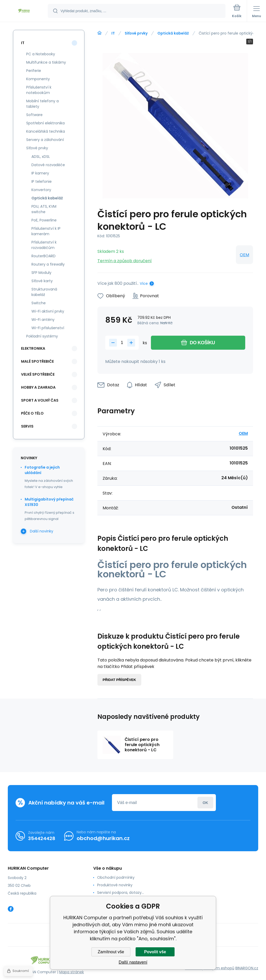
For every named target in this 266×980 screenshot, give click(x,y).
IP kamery (40, 173)
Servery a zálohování (45, 140)
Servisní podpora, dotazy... (121, 893)
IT (113, 33)
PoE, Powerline (44, 220)
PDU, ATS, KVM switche (44, 209)
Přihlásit (205, 803)
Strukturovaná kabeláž (44, 292)
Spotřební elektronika (45, 123)
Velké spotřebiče (38, 374)
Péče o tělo (32, 413)
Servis (27, 426)
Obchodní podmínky (116, 877)
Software (34, 115)
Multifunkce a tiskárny (46, 62)
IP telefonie (42, 181)
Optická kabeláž (173, 33)
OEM (244, 255)
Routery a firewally (48, 264)
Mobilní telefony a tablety (42, 104)
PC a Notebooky (41, 54)
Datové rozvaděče (48, 165)
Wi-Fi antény (43, 320)
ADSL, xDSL (41, 157)
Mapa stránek (72, 972)
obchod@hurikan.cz (103, 838)
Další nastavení (133, 962)
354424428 (42, 838)
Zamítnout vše (111, 952)
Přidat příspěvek (119, 680)
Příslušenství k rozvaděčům (44, 245)
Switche (39, 303)
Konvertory (41, 190)
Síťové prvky (136, 33)
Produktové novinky (115, 885)
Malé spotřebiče (37, 361)
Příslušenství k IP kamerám (46, 231)
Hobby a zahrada (38, 387)
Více (144, 283)
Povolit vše (155, 952)
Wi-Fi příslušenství (48, 328)
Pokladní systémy (42, 336)
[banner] (24, 11)
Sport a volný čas (40, 400)
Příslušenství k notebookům (39, 90)
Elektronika (33, 348)
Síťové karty (42, 281)
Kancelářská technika (46, 131)
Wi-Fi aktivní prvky (48, 311)
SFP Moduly (41, 273)
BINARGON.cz (247, 968)
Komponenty (38, 79)
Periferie (34, 71)
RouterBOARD (44, 256)
